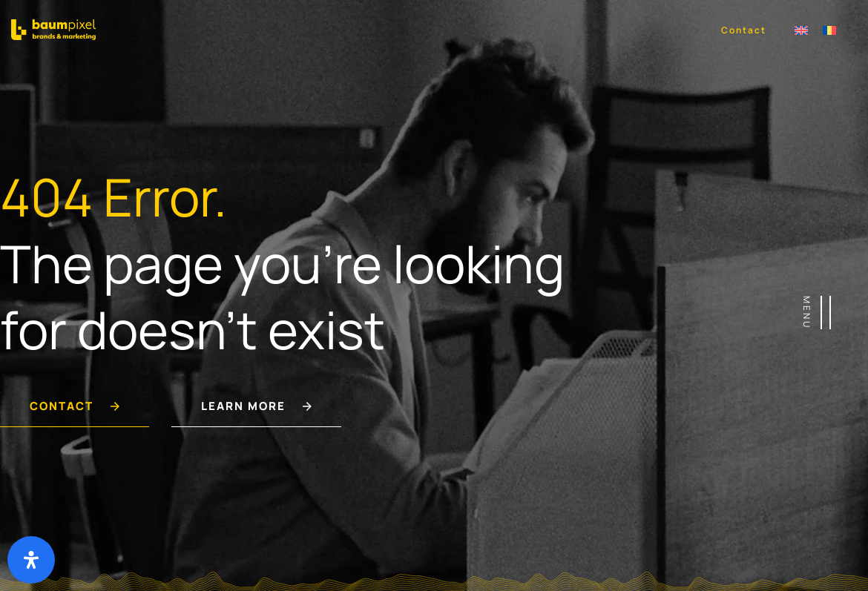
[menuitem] (801, 29)
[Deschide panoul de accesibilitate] (31, 560)
